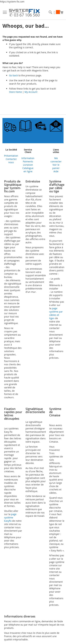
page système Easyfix (10, 517)
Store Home (15, 92)
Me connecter (56, 160)
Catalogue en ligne (28, 170)
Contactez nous (11, 161)
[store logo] (24, 13)
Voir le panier (56, 166)
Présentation (11, 156)
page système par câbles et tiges (56, 313)
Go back (13, 75)
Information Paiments (28, 160)
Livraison (28, 165)
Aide (56, 171)
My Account (31, 92)
